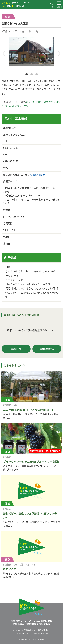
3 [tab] (37, 74)
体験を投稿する (47, 349)
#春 (15, 31)
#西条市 (6, 31)
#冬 (36, 31)
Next (59, 54)
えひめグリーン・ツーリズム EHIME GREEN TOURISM (17, 4)
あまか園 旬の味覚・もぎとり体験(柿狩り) (28, 410)
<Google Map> (37, 175)
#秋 (29, 31)
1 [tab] (27, 74)
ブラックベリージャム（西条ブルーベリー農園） (31, 462)
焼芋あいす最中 (34, 102)
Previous (4, 54)
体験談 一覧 (16, 349)
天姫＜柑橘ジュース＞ (17, 106)
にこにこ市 (10, 569)
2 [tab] (32, 74)
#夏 (22, 31)
